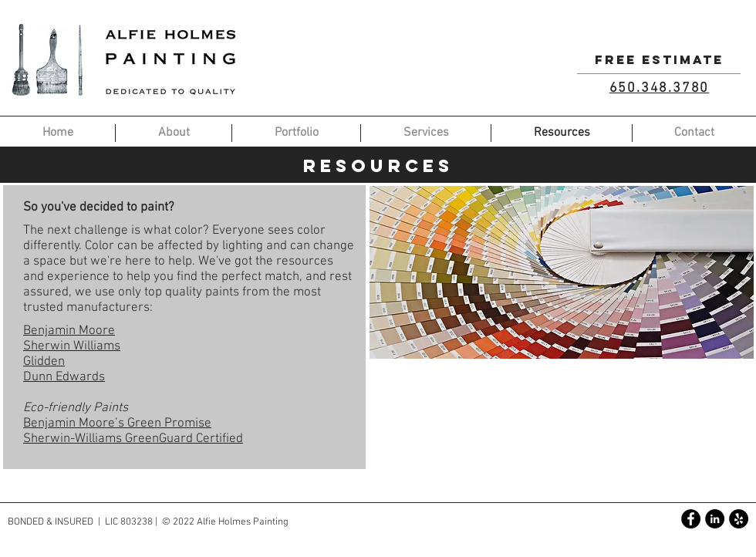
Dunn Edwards (64, 377)
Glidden (44, 362)
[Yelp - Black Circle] (739, 519)
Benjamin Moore (69, 331)
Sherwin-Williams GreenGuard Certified (133, 439)
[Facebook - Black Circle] (691, 519)
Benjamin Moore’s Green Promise (117, 424)
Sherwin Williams (72, 346)
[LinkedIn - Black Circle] (715, 519)
